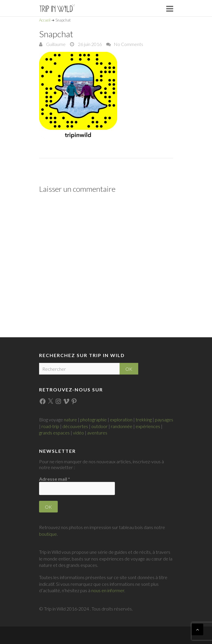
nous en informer (108, 590)
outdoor (99, 426)
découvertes (75, 426)
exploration (121, 419)
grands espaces (54, 433)
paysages (164, 419)
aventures (97, 433)
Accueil (45, 20)
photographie (93, 419)
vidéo (78, 433)
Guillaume (55, 44)
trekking (144, 419)
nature (70, 419)
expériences (148, 426)
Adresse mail (55, 479)
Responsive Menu (170, 9)
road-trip (50, 426)
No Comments (128, 44)
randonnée (122, 426)
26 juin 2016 (89, 44)
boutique (48, 534)
